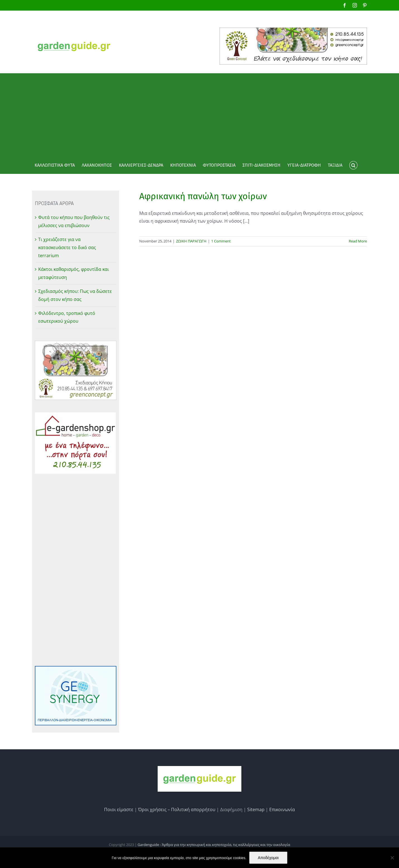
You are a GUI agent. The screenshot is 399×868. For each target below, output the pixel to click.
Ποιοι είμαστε (119, 809)
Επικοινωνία (282, 809)
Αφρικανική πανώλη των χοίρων (203, 196)
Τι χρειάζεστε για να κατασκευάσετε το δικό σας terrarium (67, 247)
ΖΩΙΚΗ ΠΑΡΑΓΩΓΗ (191, 241)
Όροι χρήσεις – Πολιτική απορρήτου (177, 809)
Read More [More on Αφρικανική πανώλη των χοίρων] (358, 241)
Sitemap (256, 809)
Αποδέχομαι (268, 858)
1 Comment (221, 241)
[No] (392, 858)
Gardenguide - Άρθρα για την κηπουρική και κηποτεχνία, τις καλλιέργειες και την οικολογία (214, 845)
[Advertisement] (199, 115)
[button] (353, 165)
